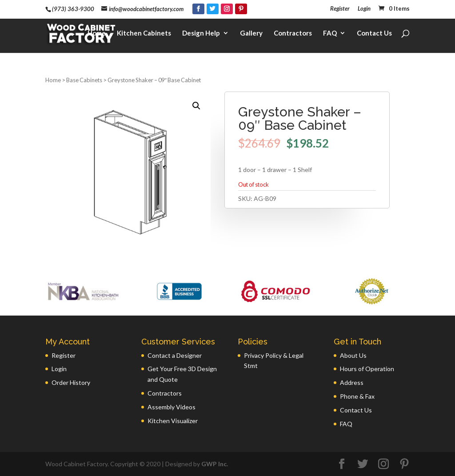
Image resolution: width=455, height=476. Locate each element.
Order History (71, 382)
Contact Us (374, 34)
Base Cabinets (84, 80)
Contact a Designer (175, 355)
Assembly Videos (172, 407)
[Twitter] (213, 9)
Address (352, 382)
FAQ (330, 34)
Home (97, 34)
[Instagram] (227, 9)
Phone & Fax (357, 396)
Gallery (251, 34)
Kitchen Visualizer (173, 421)
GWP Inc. (215, 464)
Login (364, 9)
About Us (353, 355)
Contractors (293, 34)
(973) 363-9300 (73, 9)
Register (340, 9)
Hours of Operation (367, 369)
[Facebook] (198, 9)
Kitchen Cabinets (144, 34)
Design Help (201, 34)
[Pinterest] (241, 9)
